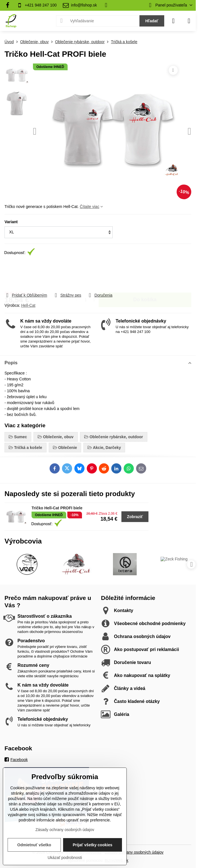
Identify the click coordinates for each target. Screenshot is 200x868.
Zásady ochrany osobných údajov (134, 852)
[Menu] (189, 21)
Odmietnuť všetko (34, 845)
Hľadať (152, 21)
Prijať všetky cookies (93, 845)
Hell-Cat (28, 305)
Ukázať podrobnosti (65, 858)
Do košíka (145, 274)
